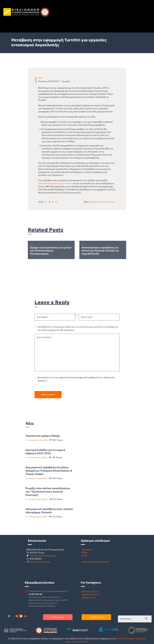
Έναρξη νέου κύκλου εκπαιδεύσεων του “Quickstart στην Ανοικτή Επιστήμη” (48, 492)
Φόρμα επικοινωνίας (40, 562)
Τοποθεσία (35, 556)
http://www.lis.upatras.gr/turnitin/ (55, 183)
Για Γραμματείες (58, 617)
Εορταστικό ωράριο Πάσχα (43, 436)
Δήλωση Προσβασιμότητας (95, 562)
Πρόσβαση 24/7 (96, 617)
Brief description (90, 591)
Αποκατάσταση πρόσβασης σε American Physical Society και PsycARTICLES (100, 251)
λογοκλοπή (110, 202)
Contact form (88, 597)
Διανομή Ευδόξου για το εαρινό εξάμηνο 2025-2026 (45, 452)
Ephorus (92, 202)
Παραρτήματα (49, 556)
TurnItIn (100, 202)
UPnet (85, 552)
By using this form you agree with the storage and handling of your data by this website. (76, 379)
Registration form (91, 594)
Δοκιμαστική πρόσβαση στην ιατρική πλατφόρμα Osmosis (49, 511)
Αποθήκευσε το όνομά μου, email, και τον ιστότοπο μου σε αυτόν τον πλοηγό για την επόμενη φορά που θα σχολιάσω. (78, 328)
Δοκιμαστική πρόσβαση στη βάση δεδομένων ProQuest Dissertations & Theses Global (49, 471)
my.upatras (87, 549)
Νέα (40, 78)
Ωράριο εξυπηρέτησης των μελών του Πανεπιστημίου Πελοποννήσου (51, 251)
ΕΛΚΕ (84, 556)
